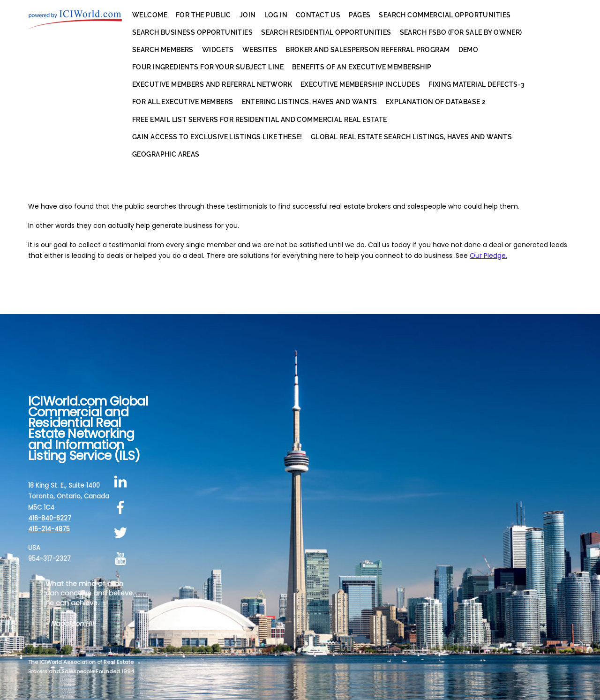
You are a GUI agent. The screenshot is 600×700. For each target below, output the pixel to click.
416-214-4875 (49, 529)
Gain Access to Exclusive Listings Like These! (217, 137)
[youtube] (122, 559)
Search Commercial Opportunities (445, 15)
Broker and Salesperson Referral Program (367, 50)
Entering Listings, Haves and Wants (310, 102)
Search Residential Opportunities (326, 32)
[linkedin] (122, 482)
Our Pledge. (488, 256)
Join (248, 15)
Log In (276, 15)
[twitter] (122, 533)
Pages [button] (360, 15)
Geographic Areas (166, 154)
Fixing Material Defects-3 (477, 84)
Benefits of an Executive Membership (362, 67)
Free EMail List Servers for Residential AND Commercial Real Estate (260, 120)
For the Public (203, 15)
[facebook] (122, 508)
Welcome (150, 15)
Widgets (218, 50)
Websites (260, 50)
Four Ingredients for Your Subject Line (208, 67)
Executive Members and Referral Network (212, 84)
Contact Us (318, 15)
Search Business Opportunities (192, 32)
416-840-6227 (50, 518)
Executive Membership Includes (360, 84)
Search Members (163, 50)
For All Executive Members (183, 102)
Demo (469, 50)
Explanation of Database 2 (436, 102)
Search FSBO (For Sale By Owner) (461, 32)
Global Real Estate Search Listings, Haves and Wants (411, 137)
